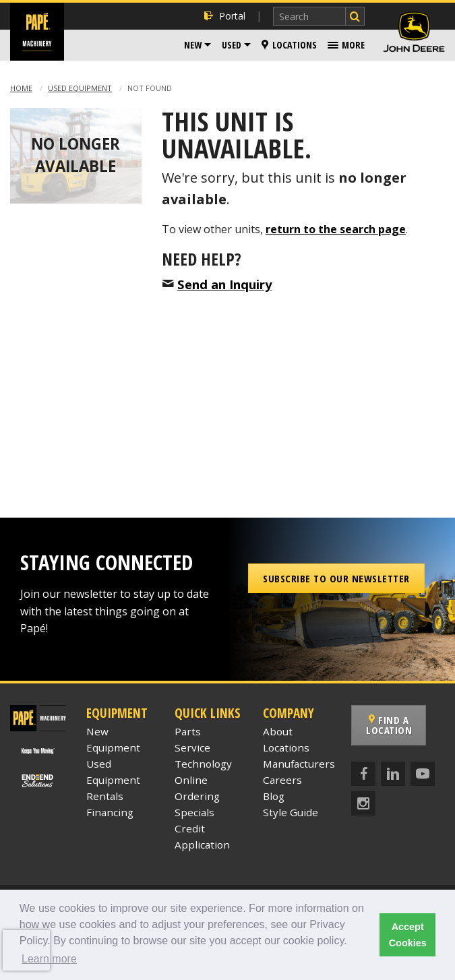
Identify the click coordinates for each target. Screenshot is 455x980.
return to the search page (336, 229)
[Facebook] (363, 774)
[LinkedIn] (393, 774)
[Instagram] (363, 803)
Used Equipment (80, 88)
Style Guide (291, 812)
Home (21, 88)
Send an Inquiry (224, 284)
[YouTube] (423, 774)
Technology (203, 764)
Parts (188, 731)
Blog (274, 796)
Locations (289, 45)
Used (232, 45)
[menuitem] (198, 45)
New (193, 45)
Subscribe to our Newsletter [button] (336, 578)
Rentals (105, 796)
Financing (110, 812)
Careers (282, 780)
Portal (225, 16)
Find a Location (389, 725)
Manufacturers (299, 764)
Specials (194, 812)
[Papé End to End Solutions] (38, 780)
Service (192, 747)
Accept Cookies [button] (408, 935)
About (278, 731)
